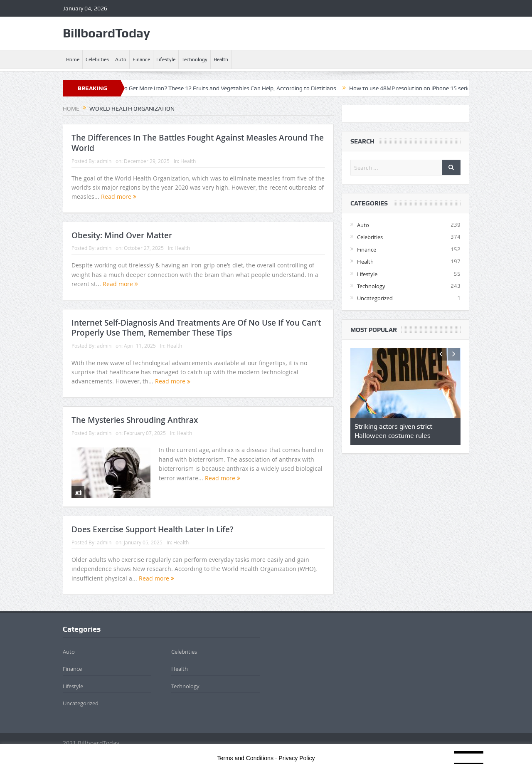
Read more (119, 196)
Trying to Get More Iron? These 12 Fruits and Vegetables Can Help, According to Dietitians (226, 88)
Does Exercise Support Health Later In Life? (153, 529)
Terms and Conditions (245, 758)
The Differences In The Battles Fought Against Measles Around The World (198, 143)
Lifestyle (166, 59)
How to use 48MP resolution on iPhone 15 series (416, 88)
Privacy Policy (297, 758)
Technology (195, 59)
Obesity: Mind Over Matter (122, 235)
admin (104, 161)
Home (73, 59)
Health (221, 59)
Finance (141, 59)
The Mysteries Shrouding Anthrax (135, 420)
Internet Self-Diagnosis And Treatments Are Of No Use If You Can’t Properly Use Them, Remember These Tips (196, 328)
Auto (121, 59)
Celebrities (97, 59)
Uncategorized (375, 298)
